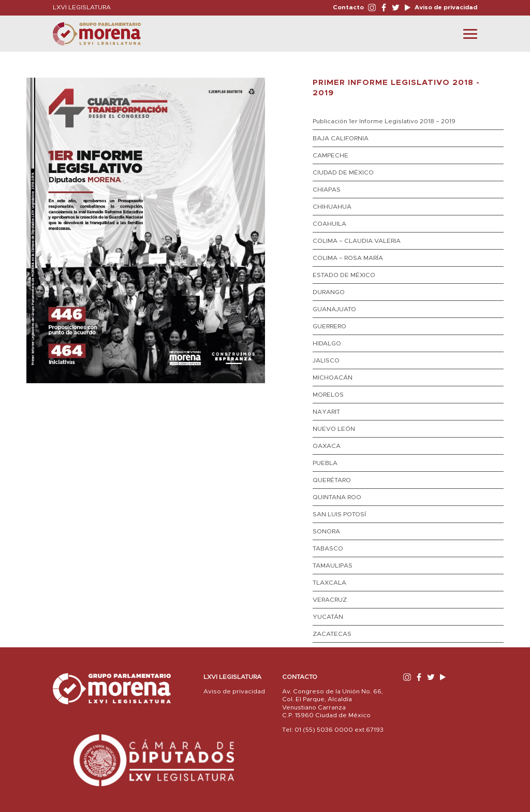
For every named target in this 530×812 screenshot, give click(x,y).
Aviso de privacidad (445, 7)
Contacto (348, 7)
